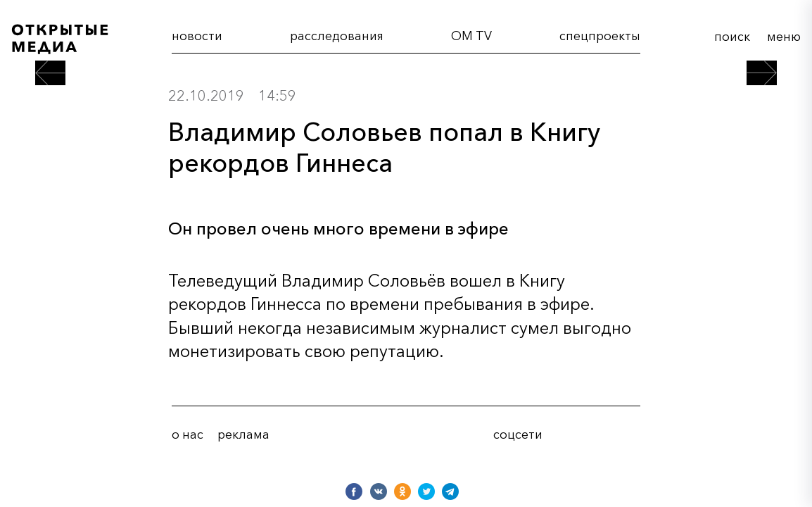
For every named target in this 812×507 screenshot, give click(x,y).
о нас (188, 434)
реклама (243, 434)
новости (197, 36)
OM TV (471, 36)
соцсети (518, 434)
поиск (732, 36)
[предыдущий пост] (50, 73)
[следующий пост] (762, 73)
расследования (337, 36)
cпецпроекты (600, 36)
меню (784, 36)
